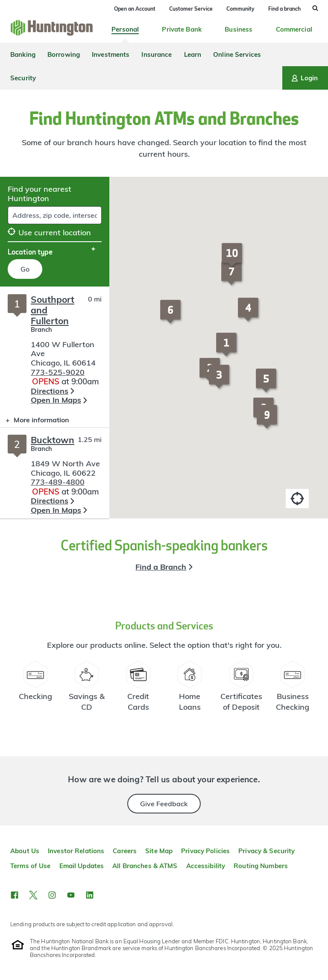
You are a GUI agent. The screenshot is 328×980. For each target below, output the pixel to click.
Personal (125, 29)
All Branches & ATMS (145, 866)
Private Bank (182, 29)
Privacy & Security (266, 851)
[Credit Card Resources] (139, 690)
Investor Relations (76, 851)
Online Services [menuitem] (237, 54)
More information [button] (35, 422)
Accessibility (206, 866)
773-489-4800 (58, 482)
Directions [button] (50, 391)
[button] (228, 348)
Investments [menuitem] (111, 54)
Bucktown (53, 440)
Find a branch (284, 9)
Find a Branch (161, 567)
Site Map (159, 851)
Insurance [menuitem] (157, 54)
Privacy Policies (205, 851)
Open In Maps (56, 400)
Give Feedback (164, 804)
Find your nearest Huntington (40, 194)
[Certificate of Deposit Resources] (242, 690)
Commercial (294, 29)
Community (240, 9)
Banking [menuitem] (23, 54)
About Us (25, 851)
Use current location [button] (49, 233)
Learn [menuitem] (193, 54)
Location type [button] (30, 252)
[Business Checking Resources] (293, 690)
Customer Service (191, 9)
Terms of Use (31, 866)
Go (25, 269)
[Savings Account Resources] (87, 690)
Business (239, 29)
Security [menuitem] (23, 78)
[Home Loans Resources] (190, 690)
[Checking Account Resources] (36, 690)
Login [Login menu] (304, 78)
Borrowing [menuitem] (64, 54)
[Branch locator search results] (55, 402)
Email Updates (82, 866)
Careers (125, 851)
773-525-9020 (58, 372)
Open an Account (135, 9)
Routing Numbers (261, 866)
